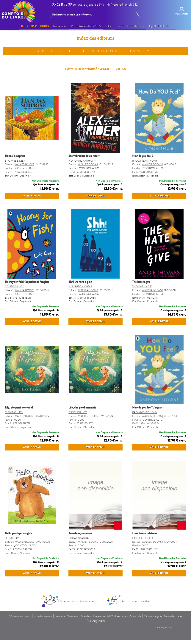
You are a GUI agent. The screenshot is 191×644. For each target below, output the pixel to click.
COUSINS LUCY (14, 294)
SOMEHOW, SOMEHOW (80, 555)
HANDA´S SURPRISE (15, 156)
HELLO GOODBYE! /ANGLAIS (19, 555)
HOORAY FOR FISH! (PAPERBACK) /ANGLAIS (27, 289)
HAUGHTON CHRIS (80, 294)
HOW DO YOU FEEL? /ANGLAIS (147, 422)
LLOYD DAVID (13, 560)
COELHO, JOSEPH (143, 560)
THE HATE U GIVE (141, 289)
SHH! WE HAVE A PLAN (80, 289)
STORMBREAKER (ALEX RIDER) (84, 156)
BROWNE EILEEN (15, 161)
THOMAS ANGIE (142, 294)
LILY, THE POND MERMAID (19, 422)
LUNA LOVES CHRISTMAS (145, 555)
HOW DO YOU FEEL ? (143, 156)
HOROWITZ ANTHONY (82, 161)
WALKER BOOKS (24, 164)
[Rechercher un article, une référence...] (92, 14)
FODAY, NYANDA (79, 560)
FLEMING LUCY (14, 427)
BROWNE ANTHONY (145, 161)
